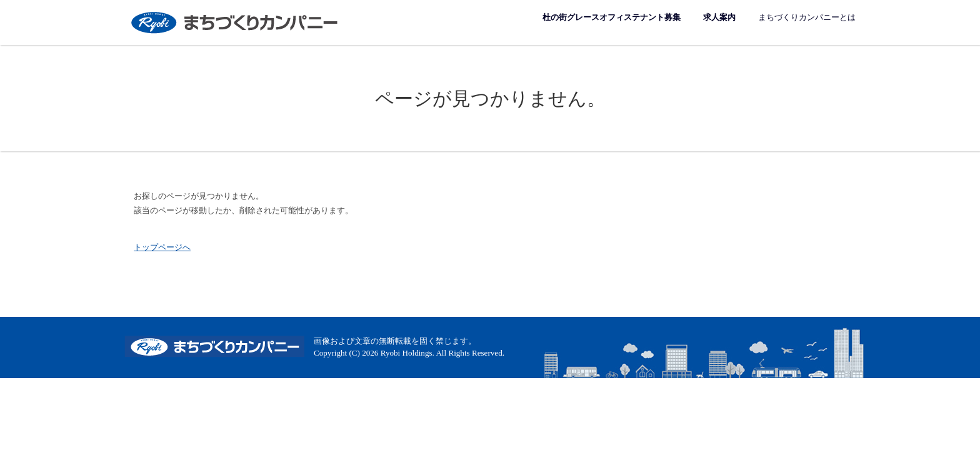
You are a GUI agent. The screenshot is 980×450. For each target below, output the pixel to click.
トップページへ (162, 247)
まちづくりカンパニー (236, 22)
